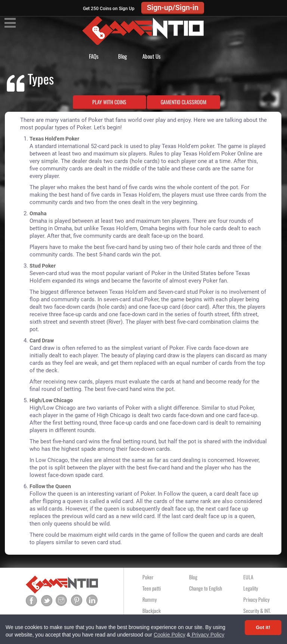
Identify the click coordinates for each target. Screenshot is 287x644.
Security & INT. (257, 611)
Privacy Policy (207, 635)
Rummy (149, 599)
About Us (152, 56)
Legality (251, 588)
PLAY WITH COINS (109, 102)
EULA (248, 577)
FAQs (94, 56)
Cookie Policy (169, 635)
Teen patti (152, 588)
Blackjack (152, 611)
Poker (148, 577)
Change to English (206, 588)
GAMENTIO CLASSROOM (183, 102)
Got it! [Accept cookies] (263, 627)
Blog (123, 56)
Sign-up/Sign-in (173, 7)
